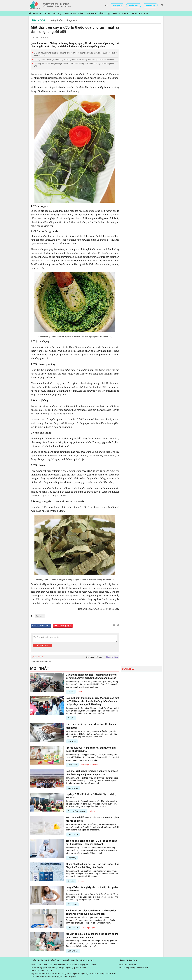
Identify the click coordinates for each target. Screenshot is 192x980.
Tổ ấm (101, 13)
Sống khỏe (57, 21)
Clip (146, 13)
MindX (92, 811)
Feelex (81, 881)
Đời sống (57, 13)
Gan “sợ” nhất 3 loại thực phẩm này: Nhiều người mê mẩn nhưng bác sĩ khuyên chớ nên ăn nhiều (74, 60)
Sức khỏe (91, 13)
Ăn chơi (126, 13)
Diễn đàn (37, 13)
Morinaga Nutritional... (90, 765)
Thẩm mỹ (72, 858)
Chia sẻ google (64, 626)
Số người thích (112, 657)
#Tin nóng (150, 5)
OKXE (81, 692)
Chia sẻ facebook (42, 626)
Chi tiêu (71, 692)
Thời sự (47, 13)
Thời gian (99, 657)
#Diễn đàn (134, 5)
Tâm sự (116, 13)
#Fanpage (117, 5)
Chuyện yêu (72, 21)
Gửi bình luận (42, 646)
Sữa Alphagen (89, 928)
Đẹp (108, 13)
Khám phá (137, 13)
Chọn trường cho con (77, 811)
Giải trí (81, 13)
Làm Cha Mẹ (70, 13)
